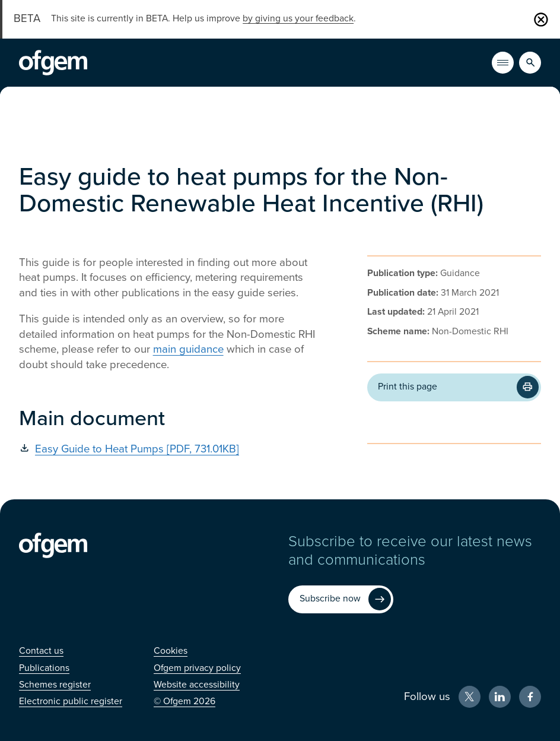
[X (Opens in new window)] (470, 697)
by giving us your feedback (298, 19)
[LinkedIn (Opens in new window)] (500, 697)
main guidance (188, 349)
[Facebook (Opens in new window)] (530, 697)
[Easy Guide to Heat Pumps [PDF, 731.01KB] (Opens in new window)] (171, 449)
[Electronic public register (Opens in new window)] (71, 702)
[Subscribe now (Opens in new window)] (341, 599)
